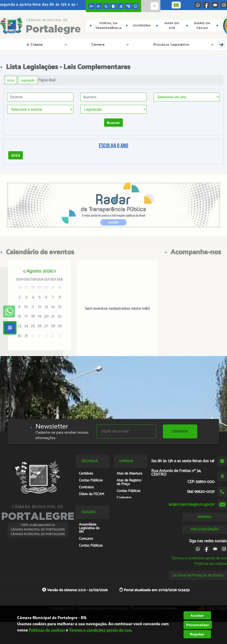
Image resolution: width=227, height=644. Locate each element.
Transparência (126, 44)
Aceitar (197, 615)
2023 (16, 155)
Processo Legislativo (83, 44)
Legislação (28, 80)
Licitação (202, 44)
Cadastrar (180, 431)
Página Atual (47, 80)
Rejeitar (197, 634)
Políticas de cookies (211, 564)
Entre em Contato (166, 44)
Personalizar (198, 625)
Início (11, 80)
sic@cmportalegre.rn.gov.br (192, 504)
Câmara (46, 44)
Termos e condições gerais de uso (199, 558)
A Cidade (19, 44)
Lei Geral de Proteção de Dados (198, 575)
